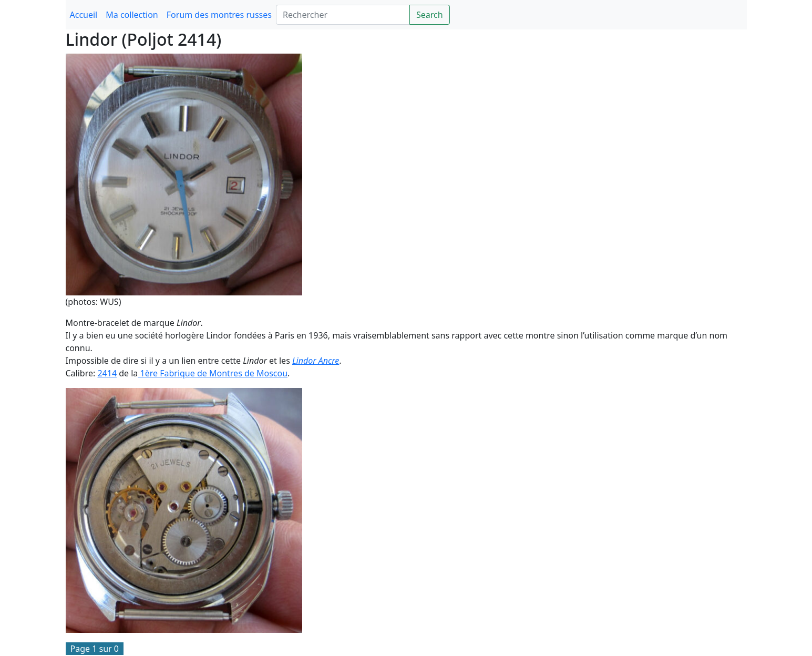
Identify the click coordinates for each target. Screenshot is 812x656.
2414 (107, 373)
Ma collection (132, 15)
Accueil (84, 15)
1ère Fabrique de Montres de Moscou (213, 373)
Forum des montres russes (219, 15)
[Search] (343, 15)
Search (430, 15)
